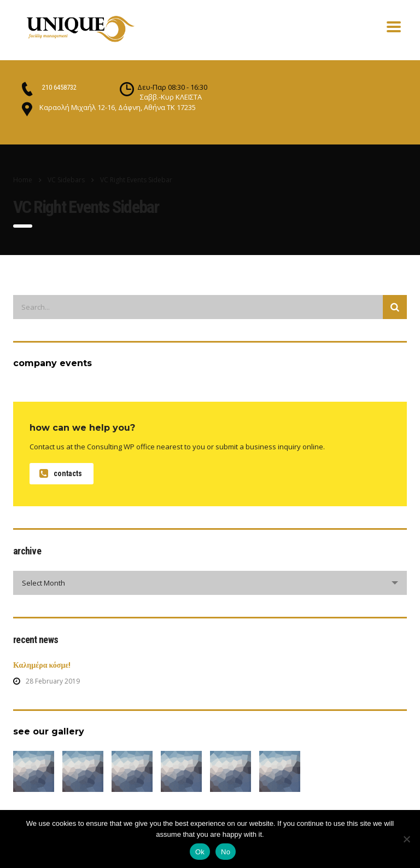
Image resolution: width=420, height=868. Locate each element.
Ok (200, 852)
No (226, 852)
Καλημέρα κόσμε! (42, 665)
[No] (406, 839)
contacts (61, 474)
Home (23, 180)
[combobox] (210, 583)
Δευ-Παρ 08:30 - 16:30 (172, 87)
